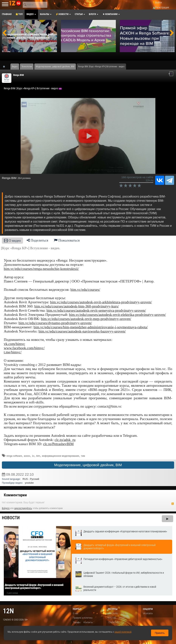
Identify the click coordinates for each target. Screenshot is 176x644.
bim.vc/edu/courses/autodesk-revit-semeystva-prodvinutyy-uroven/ (96, 310)
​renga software (14, 456)
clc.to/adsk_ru (65, 440)
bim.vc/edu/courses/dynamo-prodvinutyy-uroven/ (55, 323)
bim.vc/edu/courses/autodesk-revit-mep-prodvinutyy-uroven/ (86, 319)
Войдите (6, 508)
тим (83, 456)
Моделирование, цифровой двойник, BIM (88, 465)
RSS (173, 504)
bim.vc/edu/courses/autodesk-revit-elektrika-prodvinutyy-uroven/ (118, 315)
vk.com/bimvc (14, 344)
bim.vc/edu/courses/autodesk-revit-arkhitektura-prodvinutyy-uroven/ (101, 302)
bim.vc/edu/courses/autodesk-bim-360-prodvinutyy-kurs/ (77, 306)
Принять (160, 633)
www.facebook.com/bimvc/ (24, 348)
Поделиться (37, 240)
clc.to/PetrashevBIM (58, 444)
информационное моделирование (60, 456)
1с (33, 456)
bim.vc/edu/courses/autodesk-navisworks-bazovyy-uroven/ (82, 331)
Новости (11, 518)
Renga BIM (19, 75)
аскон (27, 456)
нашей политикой (123, 632)
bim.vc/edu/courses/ (85, 290)
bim (38, 456)
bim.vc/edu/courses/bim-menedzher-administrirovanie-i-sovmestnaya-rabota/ (91, 327)
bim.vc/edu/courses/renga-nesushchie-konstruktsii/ (41, 269)
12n (8, 611)
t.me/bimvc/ (13, 352)
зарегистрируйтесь (23, 508)
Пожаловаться (67, 240)
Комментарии (15, 495)
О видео (12, 240)
